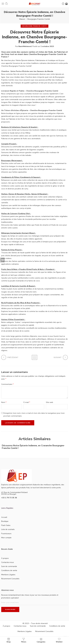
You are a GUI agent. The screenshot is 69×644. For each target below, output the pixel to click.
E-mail (27, 402)
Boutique (5, 521)
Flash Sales (6, 525)
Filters (24, 640)
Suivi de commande (9, 566)
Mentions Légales (8, 575)
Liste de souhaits (8, 529)
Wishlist (59, 640)
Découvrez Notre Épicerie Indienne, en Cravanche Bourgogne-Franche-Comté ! (33, 447)
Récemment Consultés (10, 579)
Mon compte (6, 538)
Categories (41, 640)
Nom (4, 402)
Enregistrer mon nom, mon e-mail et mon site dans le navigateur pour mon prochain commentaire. (34, 414)
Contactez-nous (8, 562)
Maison (22, 19)
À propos (5, 558)
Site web (49, 402)
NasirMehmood (25, 46)
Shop (9, 640)
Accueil (4, 517)
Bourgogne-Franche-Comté (39, 19)
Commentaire (7, 384)
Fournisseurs (6, 534)
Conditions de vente (9, 570)
